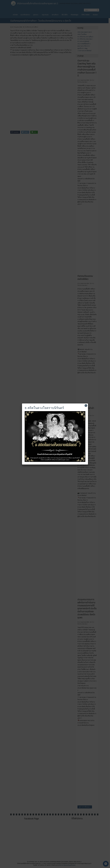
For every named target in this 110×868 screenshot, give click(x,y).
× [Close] (86, 406)
